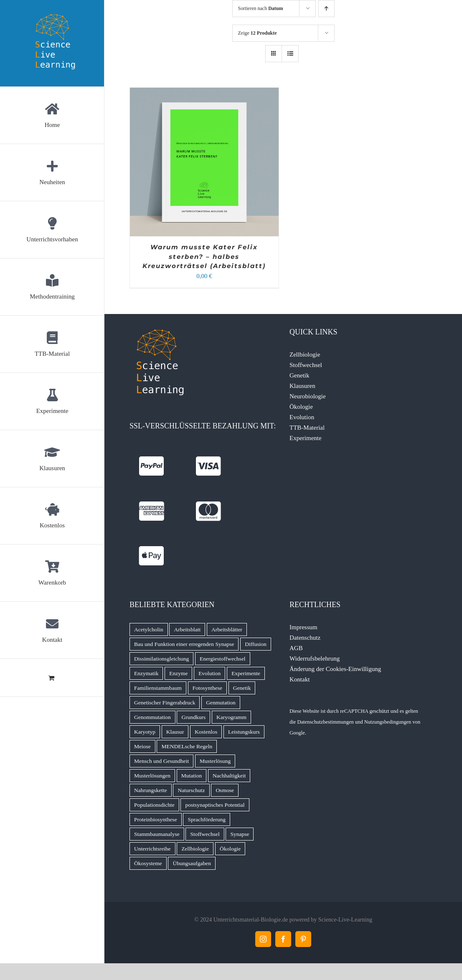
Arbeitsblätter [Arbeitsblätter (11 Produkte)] (227, 629)
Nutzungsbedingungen (388, 722)
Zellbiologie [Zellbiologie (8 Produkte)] (195, 849)
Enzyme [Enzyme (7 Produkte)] (178, 673)
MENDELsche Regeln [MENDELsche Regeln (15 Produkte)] (187, 746)
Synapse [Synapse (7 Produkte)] (240, 834)
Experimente (306, 438)
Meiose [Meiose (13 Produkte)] (142, 746)
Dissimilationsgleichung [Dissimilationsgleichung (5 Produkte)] (161, 659)
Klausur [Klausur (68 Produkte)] (175, 732)
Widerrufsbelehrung (315, 658)
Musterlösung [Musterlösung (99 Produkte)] (215, 761)
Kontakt (300, 679)
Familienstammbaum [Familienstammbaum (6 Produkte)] (158, 688)
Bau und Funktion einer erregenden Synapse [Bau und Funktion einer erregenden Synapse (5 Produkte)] (184, 644)
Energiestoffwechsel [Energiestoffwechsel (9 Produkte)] (223, 659)
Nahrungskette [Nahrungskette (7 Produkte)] (151, 790)
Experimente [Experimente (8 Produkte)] (246, 673)
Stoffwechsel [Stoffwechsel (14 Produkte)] (205, 834)
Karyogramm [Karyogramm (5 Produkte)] (231, 717)
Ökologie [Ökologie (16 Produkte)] (230, 849)
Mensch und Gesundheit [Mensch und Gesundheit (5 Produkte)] (161, 761)
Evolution (302, 417)
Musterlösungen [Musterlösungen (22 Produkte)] (152, 776)
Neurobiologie (308, 396)
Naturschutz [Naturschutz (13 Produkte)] (191, 790)
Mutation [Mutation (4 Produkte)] (192, 776)
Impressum (303, 627)
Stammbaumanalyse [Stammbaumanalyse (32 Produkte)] (157, 834)
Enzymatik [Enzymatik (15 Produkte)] (146, 673)
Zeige (258, 33)
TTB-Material (307, 428)
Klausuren (302, 386)
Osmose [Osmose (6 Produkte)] (225, 790)
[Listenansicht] (290, 54)
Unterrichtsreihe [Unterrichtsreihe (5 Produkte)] (152, 849)
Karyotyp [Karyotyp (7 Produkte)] (145, 732)
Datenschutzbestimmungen (325, 722)
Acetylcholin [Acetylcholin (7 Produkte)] (149, 629)
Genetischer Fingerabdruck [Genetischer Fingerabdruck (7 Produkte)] (165, 703)
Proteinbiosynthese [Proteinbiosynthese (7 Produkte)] (156, 819)
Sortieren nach (261, 8)
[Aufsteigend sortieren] (326, 9)
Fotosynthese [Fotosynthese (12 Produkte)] (207, 688)
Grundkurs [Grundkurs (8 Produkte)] (193, 717)
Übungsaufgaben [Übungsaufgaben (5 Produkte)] (192, 863)
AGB (296, 648)
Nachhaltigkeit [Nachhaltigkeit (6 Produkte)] (229, 776)
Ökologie (301, 407)
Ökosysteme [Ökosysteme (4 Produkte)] (148, 863)
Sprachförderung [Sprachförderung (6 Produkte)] (207, 819)
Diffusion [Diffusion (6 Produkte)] (256, 644)
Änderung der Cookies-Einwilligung (335, 669)
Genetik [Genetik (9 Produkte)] (242, 688)
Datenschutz (305, 638)
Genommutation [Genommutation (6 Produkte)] (152, 717)
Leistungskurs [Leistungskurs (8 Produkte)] (244, 732)
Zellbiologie (305, 355)
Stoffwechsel (306, 365)
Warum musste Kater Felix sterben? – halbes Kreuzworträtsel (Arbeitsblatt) (204, 256)
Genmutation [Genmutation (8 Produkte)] (221, 703)
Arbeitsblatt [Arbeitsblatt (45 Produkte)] (187, 629)
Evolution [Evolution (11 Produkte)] (209, 673)
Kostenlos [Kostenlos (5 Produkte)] (206, 732)
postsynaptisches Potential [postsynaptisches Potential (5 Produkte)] (215, 805)
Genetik (299, 375)
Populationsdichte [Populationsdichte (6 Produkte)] (154, 805)
